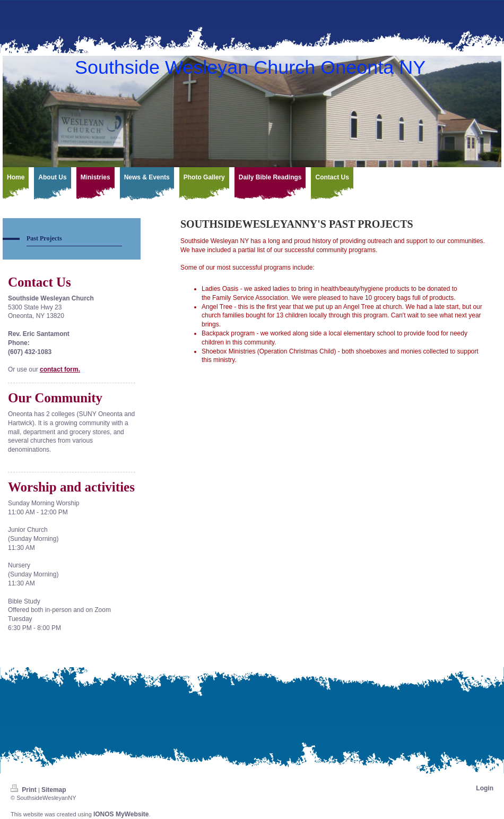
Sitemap (54, 790)
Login (485, 788)
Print (24, 790)
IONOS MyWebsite (121, 814)
